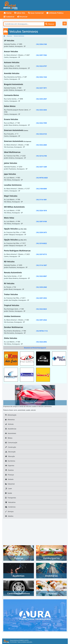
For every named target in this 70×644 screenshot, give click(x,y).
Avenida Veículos (12, 73)
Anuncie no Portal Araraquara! (35, 348)
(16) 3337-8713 (41, 254)
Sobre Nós (20, 13)
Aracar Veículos (11, 51)
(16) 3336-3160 (41, 44)
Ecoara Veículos (11, 119)
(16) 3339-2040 (41, 287)
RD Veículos (9, 262)
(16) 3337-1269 (41, 167)
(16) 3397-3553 (41, 298)
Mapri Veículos (11, 196)
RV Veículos (9, 283)
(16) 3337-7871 (41, 88)
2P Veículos (9, 41)
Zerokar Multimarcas (13, 327)
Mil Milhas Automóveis (14, 207)
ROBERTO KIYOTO (24, 640)
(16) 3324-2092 (41, 342)
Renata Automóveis (13, 272)
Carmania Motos (11, 95)
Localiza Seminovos (13, 185)
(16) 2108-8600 (41, 189)
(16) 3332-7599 (41, 123)
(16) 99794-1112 (42, 331)
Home (8, 13)
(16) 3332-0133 (41, 134)
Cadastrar (9, 17)
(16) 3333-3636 (41, 110)
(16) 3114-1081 (41, 200)
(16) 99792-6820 (42, 178)
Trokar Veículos (11, 294)
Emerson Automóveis (14, 130)
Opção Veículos (11, 229)
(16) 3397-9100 (41, 221)
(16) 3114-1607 (41, 265)
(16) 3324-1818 (41, 211)
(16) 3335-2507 (41, 99)
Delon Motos (10, 106)
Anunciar (22, 17)
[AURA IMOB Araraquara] (35, 615)
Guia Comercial (36, 13)
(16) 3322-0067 (41, 276)
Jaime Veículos (11, 163)
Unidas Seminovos (12, 316)
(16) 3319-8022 (41, 243)
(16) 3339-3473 (41, 232)
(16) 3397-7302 (41, 55)
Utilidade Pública (55, 13)
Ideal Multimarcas (12, 152)
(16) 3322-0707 (41, 66)
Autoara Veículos (12, 62)
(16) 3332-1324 (41, 77)
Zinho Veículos (11, 338)
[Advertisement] (43, 5)
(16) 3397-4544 (41, 320)
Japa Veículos (10, 174)
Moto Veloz (9, 218)
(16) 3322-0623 (41, 309)
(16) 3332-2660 (41, 145)
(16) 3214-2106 (41, 156)
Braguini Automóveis (14, 84)
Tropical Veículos (12, 305)
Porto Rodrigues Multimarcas (17, 251)
